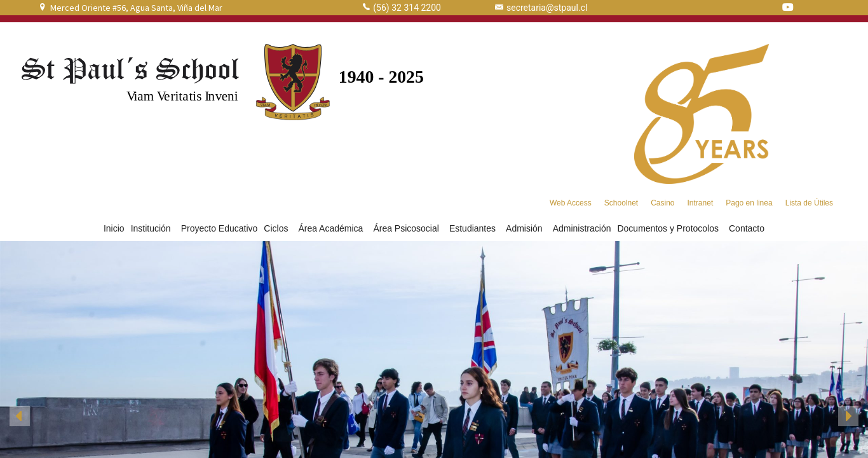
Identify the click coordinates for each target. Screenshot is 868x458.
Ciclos (278, 228)
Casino (662, 203)
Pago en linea (749, 203)
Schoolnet (621, 203)
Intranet (701, 203)
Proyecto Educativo (220, 228)
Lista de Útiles (809, 203)
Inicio (114, 228)
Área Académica (332, 228)
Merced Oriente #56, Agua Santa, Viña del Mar (136, 8)
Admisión (526, 228)
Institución (153, 228)
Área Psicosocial (408, 228)
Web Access (571, 203)
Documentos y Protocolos (670, 228)
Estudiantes (474, 228)
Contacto (747, 228)
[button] (20, 416)
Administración (582, 228)
